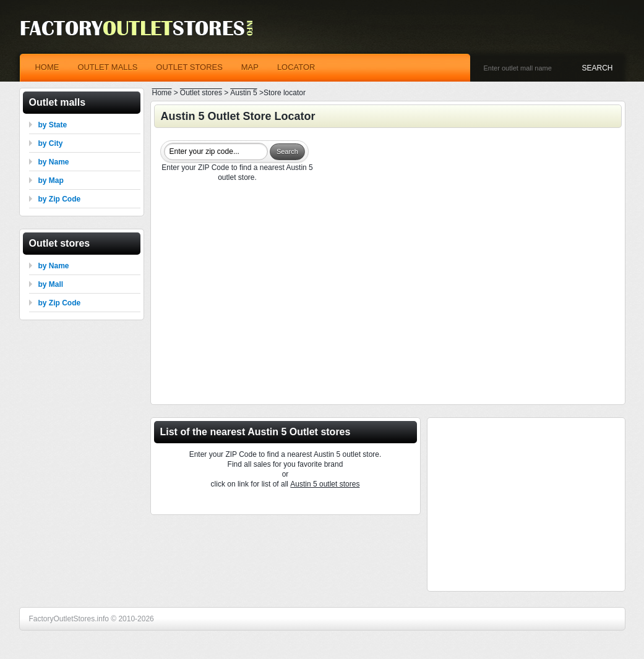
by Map (51, 181)
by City (51, 143)
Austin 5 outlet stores (325, 484)
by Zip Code (60, 199)
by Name (54, 162)
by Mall (51, 284)
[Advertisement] (388, 295)
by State (53, 125)
